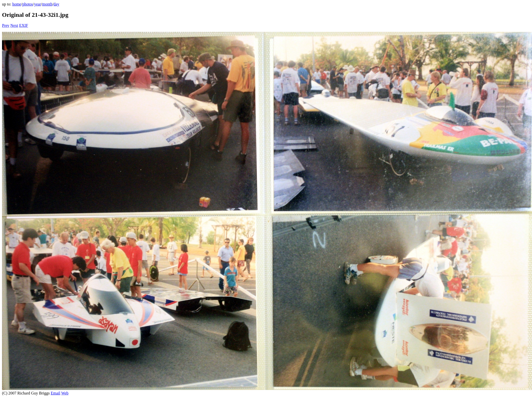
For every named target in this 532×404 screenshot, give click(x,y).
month (47, 4)
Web (65, 393)
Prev (6, 25)
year (38, 4)
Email (55, 393)
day (56, 4)
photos (28, 4)
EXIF (24, 25)
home (17, 4)
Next (14, 25)
